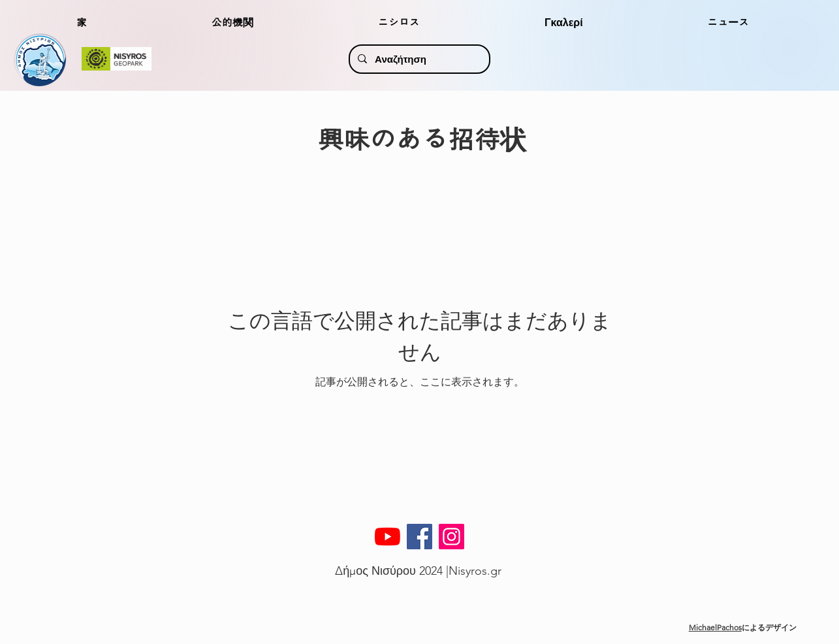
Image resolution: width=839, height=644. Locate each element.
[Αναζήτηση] (418, 59)
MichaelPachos (715, 627)
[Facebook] (419, 537)
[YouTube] (388, 537)
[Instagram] (451, 537)
